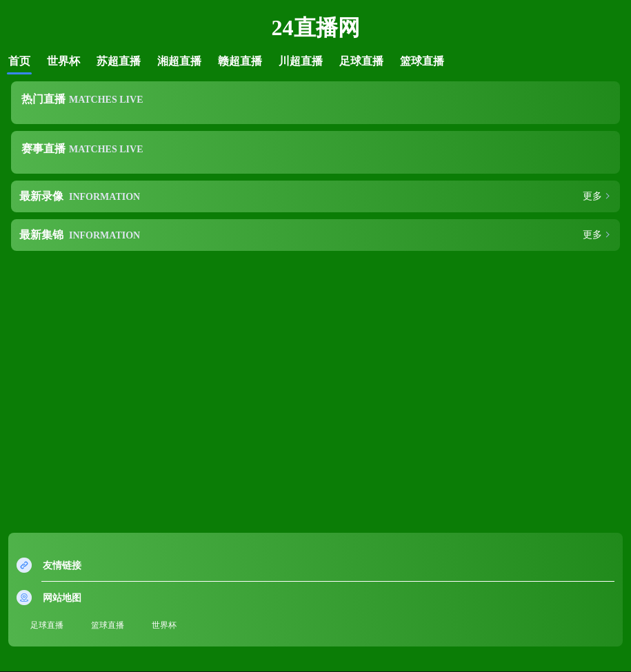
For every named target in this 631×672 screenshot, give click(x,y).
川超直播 (301, 61)
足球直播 (361, 61)
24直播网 (316, 28)
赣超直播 (240, 61)
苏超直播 (119, 61)
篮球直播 (422, 61)
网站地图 (62, 598)
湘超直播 (179, 61)
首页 (19, 61)
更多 (592, 196)
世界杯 (63, 61)
